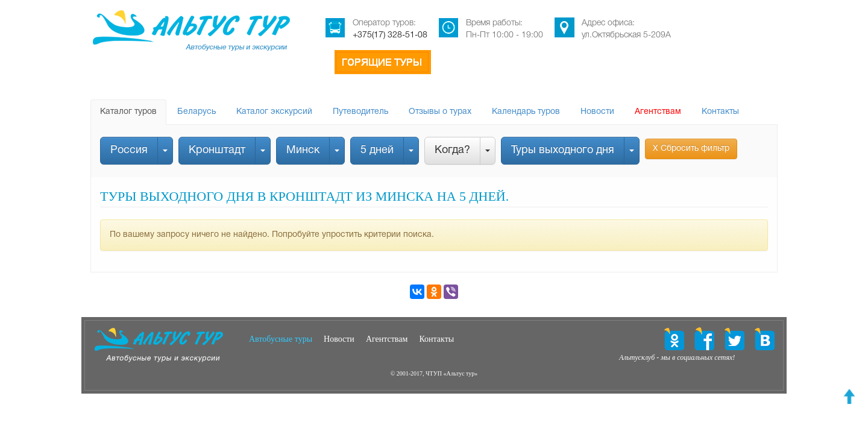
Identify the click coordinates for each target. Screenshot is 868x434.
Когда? (452, 150)
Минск (303, 150)
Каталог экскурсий (274, 112)
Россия (129, 150)
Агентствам (658, 112)
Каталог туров (128, 112)
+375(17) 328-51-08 (390, 35)
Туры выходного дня (563, 150)
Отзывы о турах (440, 112)
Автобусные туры (281, 339)
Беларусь (197, 112)
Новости (597, 112)
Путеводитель (360, 112)
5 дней (377, 150)
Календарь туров (526, 112)
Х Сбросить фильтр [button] (691, 149)
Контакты (720, 112)
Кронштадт (217, 150)
